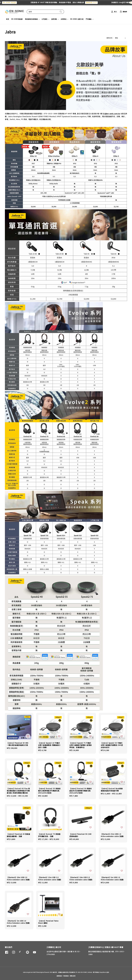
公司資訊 (44, 19)
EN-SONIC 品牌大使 (77, 19)
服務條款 (59, 976)
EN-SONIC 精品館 (13, 3)
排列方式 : (110, 38)
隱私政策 (73, 976)
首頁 (7, 19)
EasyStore (103, 972)
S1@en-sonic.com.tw (111, 114)
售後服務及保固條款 (31, 19)
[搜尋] (61, 12)
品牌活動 (54, 19)
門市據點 (89, 19)
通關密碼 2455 (95, 3)
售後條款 (66, 976)
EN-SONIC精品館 (17, 19)
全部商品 (64, 19)
